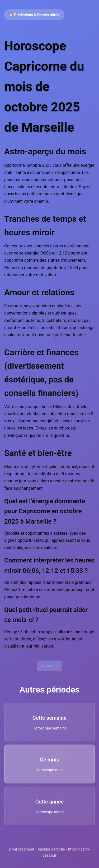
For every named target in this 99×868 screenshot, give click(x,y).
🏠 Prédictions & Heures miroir (34, 15)
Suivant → (50, 666)
